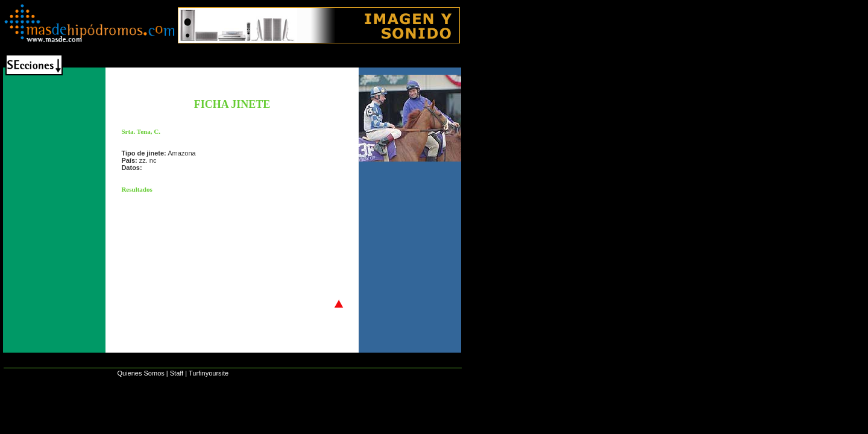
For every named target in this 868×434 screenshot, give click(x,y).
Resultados (137, 189)
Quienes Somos (140, 373)
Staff (177, 373)
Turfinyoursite (209, 373)
